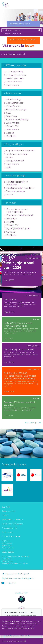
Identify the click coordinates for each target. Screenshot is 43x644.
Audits (9, 157)
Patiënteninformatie (20, 24)
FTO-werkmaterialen (15, 75)
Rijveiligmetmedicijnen (17, 229)
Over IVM (6, 507)
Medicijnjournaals (14, 78)
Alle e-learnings (13, 100)
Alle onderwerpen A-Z (11, 34)
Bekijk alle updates (33, 423)
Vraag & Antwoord (14, 161)
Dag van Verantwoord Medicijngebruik (16, 211)
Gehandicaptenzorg (15, 110)
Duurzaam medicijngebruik (19, 215)
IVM (9, 4)
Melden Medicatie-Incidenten (23, 40)
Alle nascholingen (14, 103)
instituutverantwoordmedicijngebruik (17, 574)
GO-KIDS (10, 232)
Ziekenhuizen (12, 123)
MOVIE (9, 195)
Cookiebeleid (7, 532)
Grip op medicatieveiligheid (19, 151)
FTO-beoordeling (14, 72)
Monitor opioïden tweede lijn (19, 188)
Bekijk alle (10, 136)
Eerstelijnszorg (13, 106)
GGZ (8, 113)
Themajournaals (13, 82)
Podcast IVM (12, 126)
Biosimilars (11, 219)
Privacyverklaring (9, 528)
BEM (8, 167)
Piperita (9, 222)
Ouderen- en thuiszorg (17, 120)
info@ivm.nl (6, 541)
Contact (5, 515)
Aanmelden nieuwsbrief (13, 54)
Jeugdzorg (11, 116)
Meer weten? (12, 85)
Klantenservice (8, 511)
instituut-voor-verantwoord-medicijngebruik (19, 578)
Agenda (9, 133)
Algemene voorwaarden (12, 524)
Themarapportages (15, 191)
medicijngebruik (10, 583)
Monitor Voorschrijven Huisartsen (16, 183)
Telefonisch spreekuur (16, 154)
